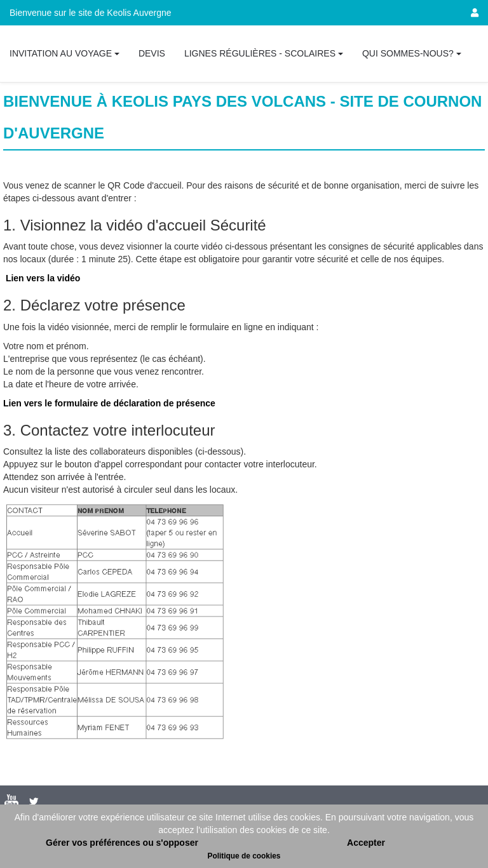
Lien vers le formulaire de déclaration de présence (109, 403)
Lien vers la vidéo (43, 278)
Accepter (366, 843)
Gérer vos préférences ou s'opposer (122, 843)
